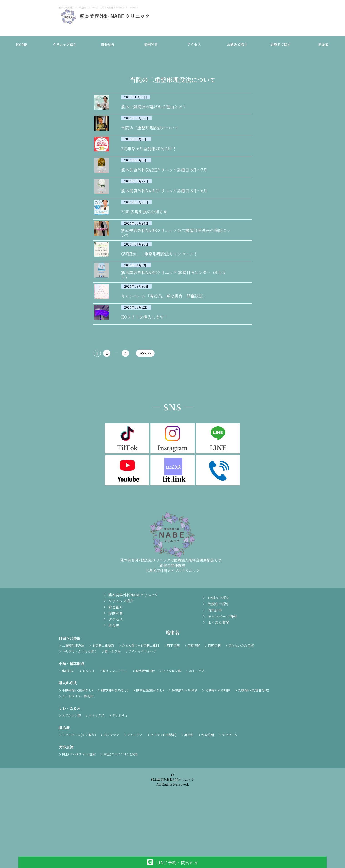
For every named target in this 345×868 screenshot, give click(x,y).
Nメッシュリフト (115, 725)
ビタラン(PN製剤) (163, 789)
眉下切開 (173, 699)
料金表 (323, 45)
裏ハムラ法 (113, 705)
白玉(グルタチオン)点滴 (120, 808)
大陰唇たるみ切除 (218, 744)
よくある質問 (218, 676)
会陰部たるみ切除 (184, 744)
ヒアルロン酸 (172, 725)
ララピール (230, 789)
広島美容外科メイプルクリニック (172, 624)
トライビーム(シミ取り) (79, 789)
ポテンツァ (111, 789)
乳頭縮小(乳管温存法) (254, 744)
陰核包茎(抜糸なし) (150, 744)
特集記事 (215, 664)
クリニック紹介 (65, 45)
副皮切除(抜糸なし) (114, 744)
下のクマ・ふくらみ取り (79, 705)
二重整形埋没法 (73, 699)
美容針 (189, 789)
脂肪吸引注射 (145, 725)
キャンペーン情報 (222, 670)
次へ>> (194, 407)
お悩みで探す (237, 45)
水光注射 (208, 789)
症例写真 (151, 45)
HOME (22, 45)
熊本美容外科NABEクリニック (133, 649)
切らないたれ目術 (241, 699)
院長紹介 (108, 45)
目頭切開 (194, 699)
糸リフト (89, 725)
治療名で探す (280, 45)
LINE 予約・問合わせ (173, 862)
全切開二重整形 (103, 699)
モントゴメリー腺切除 (78, 750)
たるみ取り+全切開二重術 (141, 699)
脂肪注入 (68, 725)
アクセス (194, 45)
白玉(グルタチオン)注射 (79, 808)
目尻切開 (214, 699)
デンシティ (120, 769)
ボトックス (197, 725)
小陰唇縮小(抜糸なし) (77, 744)
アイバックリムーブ (142, 705)
